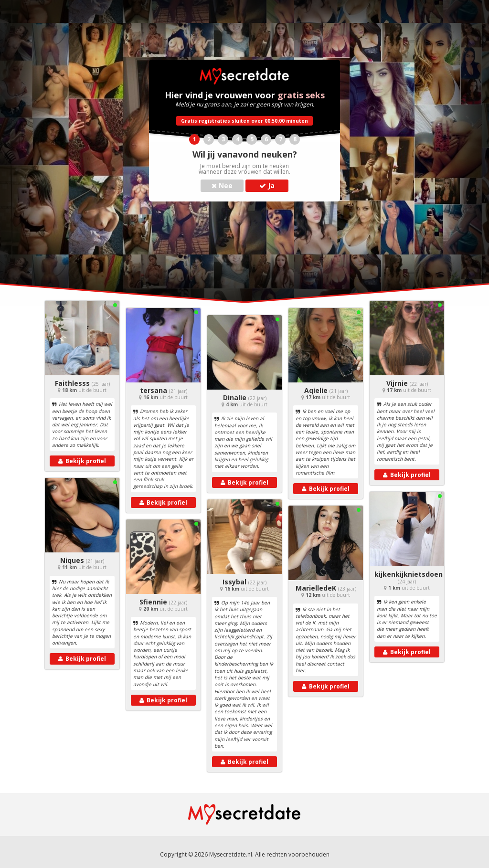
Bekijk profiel (82, 461)
